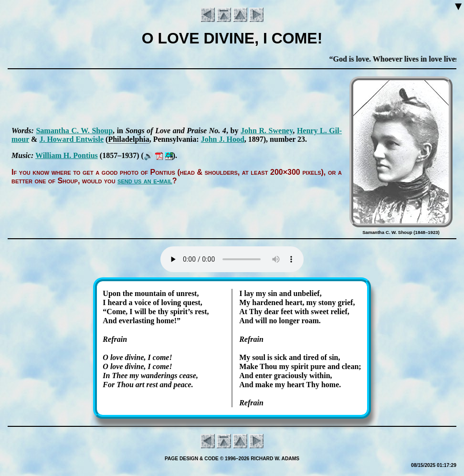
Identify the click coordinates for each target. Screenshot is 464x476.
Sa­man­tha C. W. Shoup (74, 131)
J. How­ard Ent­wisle (71, 139)
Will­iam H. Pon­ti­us (67, 155)
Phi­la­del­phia (128, 139)
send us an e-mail (145, 181)
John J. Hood (223, 139)
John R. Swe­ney (267, 131)
